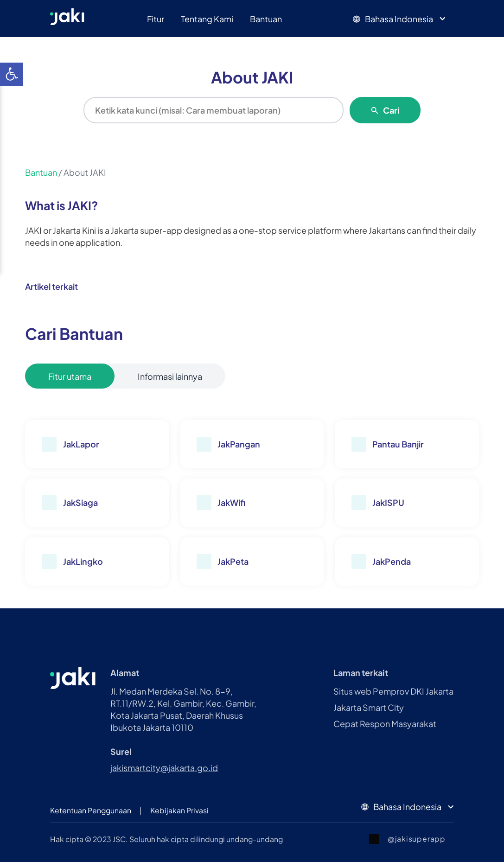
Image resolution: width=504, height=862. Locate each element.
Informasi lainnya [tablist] (170, 376)
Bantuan (266, 19)
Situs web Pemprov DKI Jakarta (393, 691)
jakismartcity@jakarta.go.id (164, 768)
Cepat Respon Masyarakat (385, 724)
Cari (385, 110)
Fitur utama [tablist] (70, 376)
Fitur (156, 19)
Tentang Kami (207, 19)
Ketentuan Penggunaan (91, 810)
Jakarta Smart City (369, 707)
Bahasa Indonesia (400, 19)
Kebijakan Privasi (179, 810)
